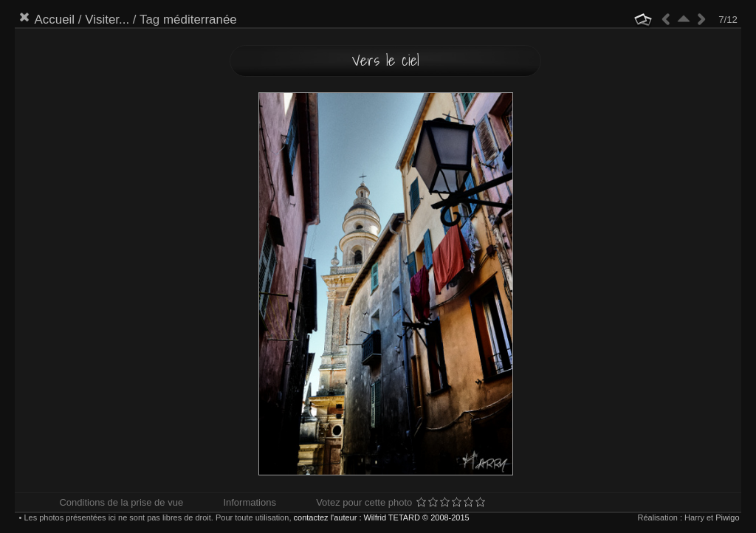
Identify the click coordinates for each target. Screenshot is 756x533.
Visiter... (107, 20)
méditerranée (200, 20)
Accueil (54, 20)
